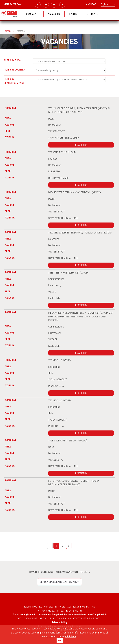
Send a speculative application (59, 582)
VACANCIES (54, 14)
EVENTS (73, 14)
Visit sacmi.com (13, 4)
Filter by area (12, 60)
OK (60, 640)
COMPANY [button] (32, 14)
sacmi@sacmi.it (28, 614)
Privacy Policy (59, 622)
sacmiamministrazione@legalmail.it (87, 614)
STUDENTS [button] (94, 14)
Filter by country (14, 70)
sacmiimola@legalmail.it (52, 614)
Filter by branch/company (14, 81)
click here (71, 636)
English (108, 4)
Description (81, 145)
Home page (9, 31)
